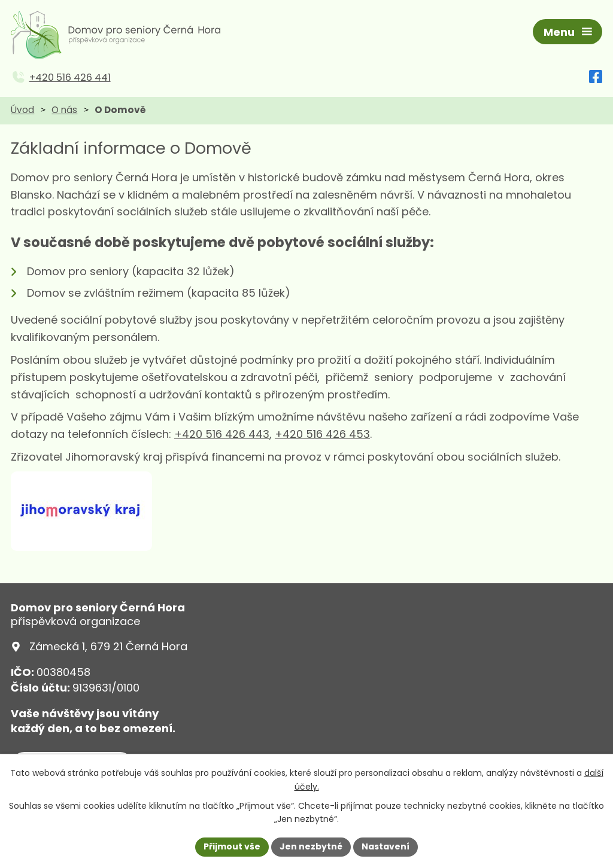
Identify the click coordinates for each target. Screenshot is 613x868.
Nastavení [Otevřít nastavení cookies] (386, 846)
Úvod (22, 110)
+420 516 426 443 (222, 434)
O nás (64, 110)
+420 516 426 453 (322, 434)
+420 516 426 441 (70, 77)
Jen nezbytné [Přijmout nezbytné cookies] (311, 846)
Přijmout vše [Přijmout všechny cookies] (232, 846)
